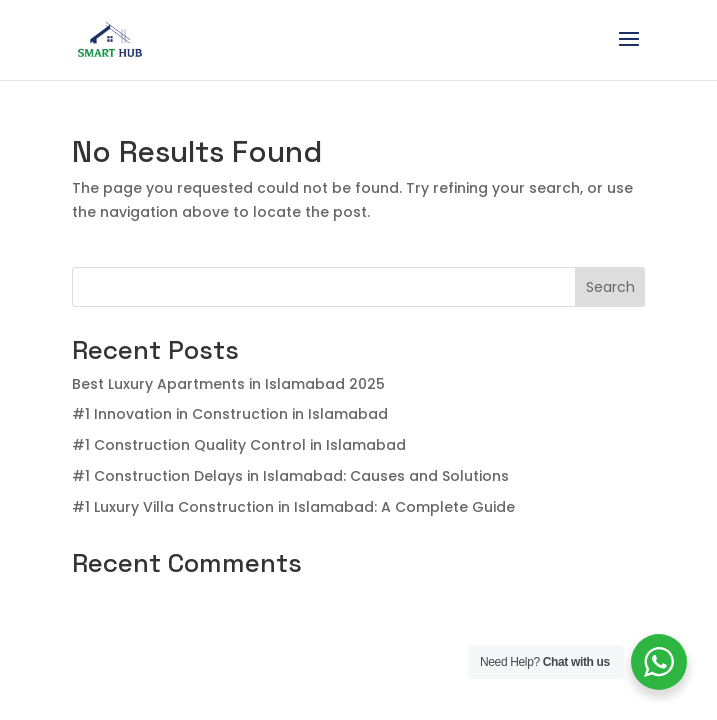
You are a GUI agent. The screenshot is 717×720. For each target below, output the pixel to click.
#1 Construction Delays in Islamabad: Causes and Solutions (290, 476)
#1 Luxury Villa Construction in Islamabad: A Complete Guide (293, 507)
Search (610, 287)
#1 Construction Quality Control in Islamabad (239, 445)
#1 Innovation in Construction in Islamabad (230, 414)
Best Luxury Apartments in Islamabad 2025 (228, 384)
